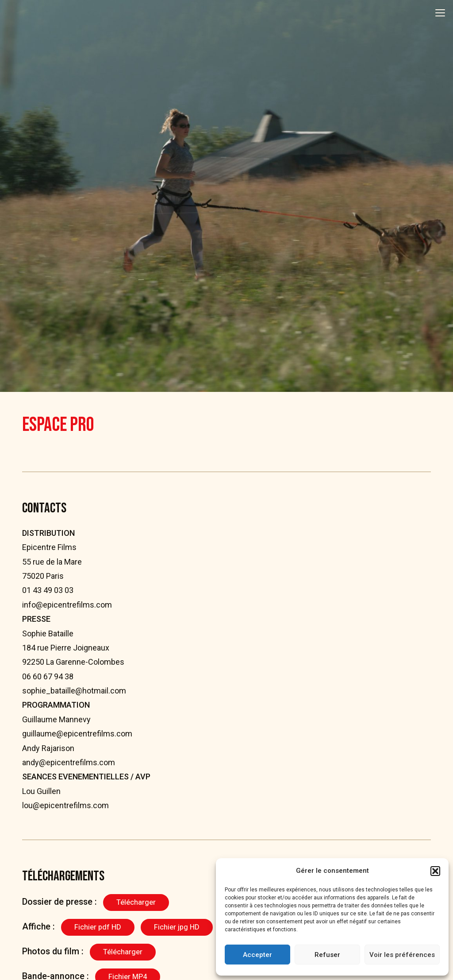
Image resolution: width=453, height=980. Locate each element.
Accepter (257, 955)
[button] (435, 871)
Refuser (327, 955)
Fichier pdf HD (98, 927)
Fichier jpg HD (177, 927)
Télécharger (136, 902)
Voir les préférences (402, 955)
